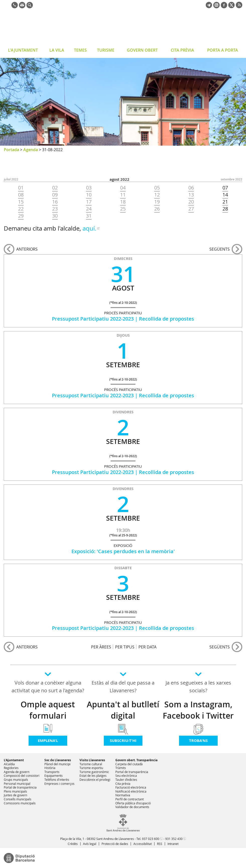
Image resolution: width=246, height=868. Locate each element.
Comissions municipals (20, 803)
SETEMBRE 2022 (231, 179)
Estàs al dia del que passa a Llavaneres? (123, 687)
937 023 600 (151, 839)
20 (191, 202)
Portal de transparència (20, 787)
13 (191, 195)
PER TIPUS (125, 647)
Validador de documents (132, 807)
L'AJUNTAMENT (23, 50)
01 (21, 188)
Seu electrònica (126, 776)
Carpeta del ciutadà (129, 764)
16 (55, 202)
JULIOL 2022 (11, 179)
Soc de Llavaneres (58, 760)
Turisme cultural (91, 764)
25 (123, 209)
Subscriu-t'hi (123, 741)
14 (225, 195)
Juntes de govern (15, 795)
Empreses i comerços (59, 784)
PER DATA (147, 647)
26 (157, 209)
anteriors (27, 249)
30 (55, 216)
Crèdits (73, 844)
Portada (11, 150)
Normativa (123, 795)
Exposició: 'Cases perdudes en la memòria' (123, 551)
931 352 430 (174, 839)
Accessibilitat (143, 844)
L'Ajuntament (14, 760)
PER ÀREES (101, 647)
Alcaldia (9, 764)
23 (55, 209)
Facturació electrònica (131, 787)
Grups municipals (16, 780)
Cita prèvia (123, 784)
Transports (52, 772)
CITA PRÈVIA (182, 50)
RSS (160, 844)
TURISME (106, 50)
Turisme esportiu (91, 768)
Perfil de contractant (130, 799)
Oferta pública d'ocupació (133, 803)
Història (50, 768)
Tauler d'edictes (126, 780)
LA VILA (57, 50)
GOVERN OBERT (142, 50)
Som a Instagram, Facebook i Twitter (198, 710)
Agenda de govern (17, 772)
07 (225, 188)
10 (89, 195)
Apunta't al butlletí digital (123, 710)
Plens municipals (15, 791)
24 (89, 209)
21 (225, 202)
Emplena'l (48, 741)
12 (157, 195)
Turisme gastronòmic (94, 772)
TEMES (80, 50)
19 (157, 202)
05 (157, 188)
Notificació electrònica (131, 791)
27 (191, 209)
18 (123, 202)
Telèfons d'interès (57, 780)
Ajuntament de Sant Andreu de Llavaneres (44, 29)
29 (21, 216)
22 (21, 209)
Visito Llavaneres (92, 760)
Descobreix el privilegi (95, 780)
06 (191, 188)
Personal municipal (17, 784)
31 (89, 216)
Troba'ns (198, 741)
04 (123, 188)
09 (55, 195)
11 (123, 195)
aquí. (89, 228)
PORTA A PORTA (223, 50)
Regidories (11, 768)
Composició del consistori (22, 776)
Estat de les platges (93, 776)
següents (220, 249)
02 (55, 188)
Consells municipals (18, 799)
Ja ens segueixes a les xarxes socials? (198, 687)
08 (21, 195)
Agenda (31, 150)
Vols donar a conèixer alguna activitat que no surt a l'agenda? (48, 687)
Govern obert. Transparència (136, 760)
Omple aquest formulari (48, 710)
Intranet (173, 844)
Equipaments (54, 776)
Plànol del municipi (57, 764)
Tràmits (121, 768)
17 (89, 202)
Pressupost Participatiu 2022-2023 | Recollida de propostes (123, 319)
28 (225, 209)
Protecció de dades (115, 844)
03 (89, 188)
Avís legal (90, 844)
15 (21, 202)
